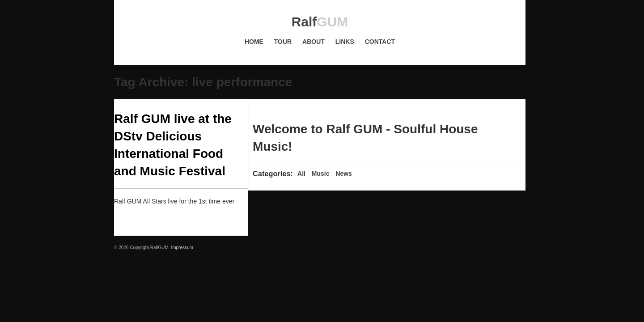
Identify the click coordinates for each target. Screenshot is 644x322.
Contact (380, 42)
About (314, 42)
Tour (283, 42)
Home (254, 42)
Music (321, 174)
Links (345, 42)
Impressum (182, 248)
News (344, 174)
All (301, 174)
